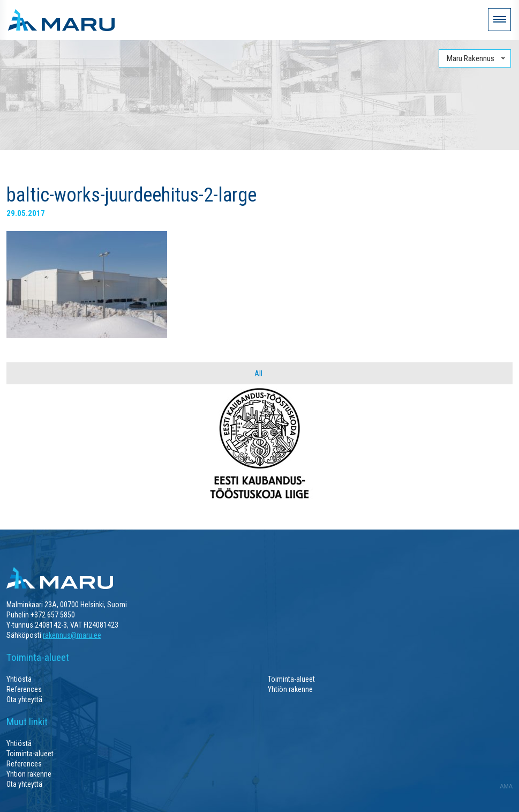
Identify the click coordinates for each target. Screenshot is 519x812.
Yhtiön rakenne (290, 689)
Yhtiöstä (19, 679)
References (24, 689)
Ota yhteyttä (24, 699)
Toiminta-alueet (291, 679)
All (258, 374)
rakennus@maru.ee (72, 635)
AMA (506, 786)
